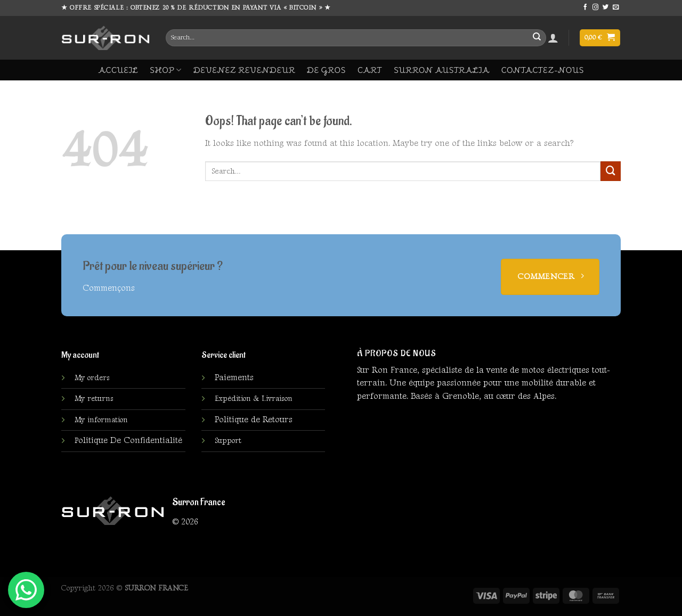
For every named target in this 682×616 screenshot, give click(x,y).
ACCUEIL (118, 70)
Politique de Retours (254, 420)
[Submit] (537, 38)
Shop (166, 70)
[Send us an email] (616, 7)
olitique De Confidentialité (128, 441)
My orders (92, 378)
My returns (94, 399)
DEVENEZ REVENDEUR (244, 70)
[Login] (553, 38)
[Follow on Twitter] (606, 7)
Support (228, 441)
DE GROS (326, 70)
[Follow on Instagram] (596, 7)
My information (101, 420)
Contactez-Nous (543, 70)
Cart (370, 70)
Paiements (234, 378)
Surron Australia (442, 70)
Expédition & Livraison (254, 399)
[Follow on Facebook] (586, 7)
